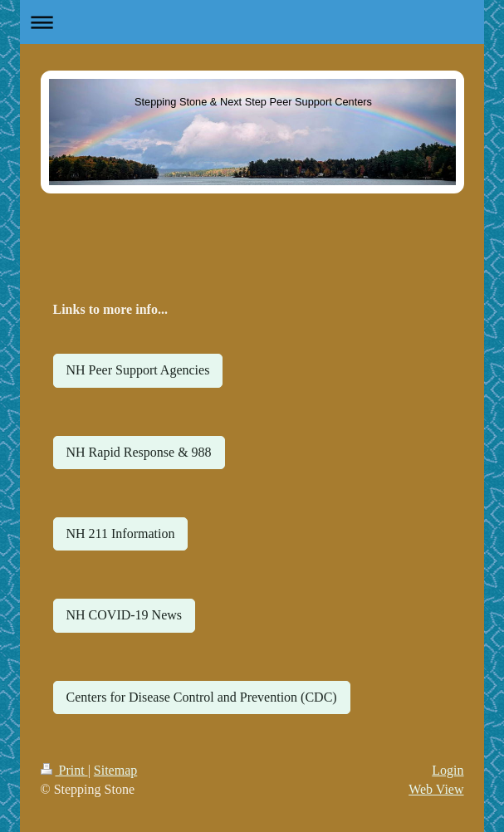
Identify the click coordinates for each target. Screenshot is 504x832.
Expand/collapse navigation (252, 22)
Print (64, 770)
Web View (436, 789)
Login (448, 770)
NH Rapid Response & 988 (139, 452)
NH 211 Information (121, 533)
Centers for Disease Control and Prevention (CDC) (202, 697)
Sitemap (115, 770)
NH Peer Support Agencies (138, 370)
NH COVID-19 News (125, 615)
